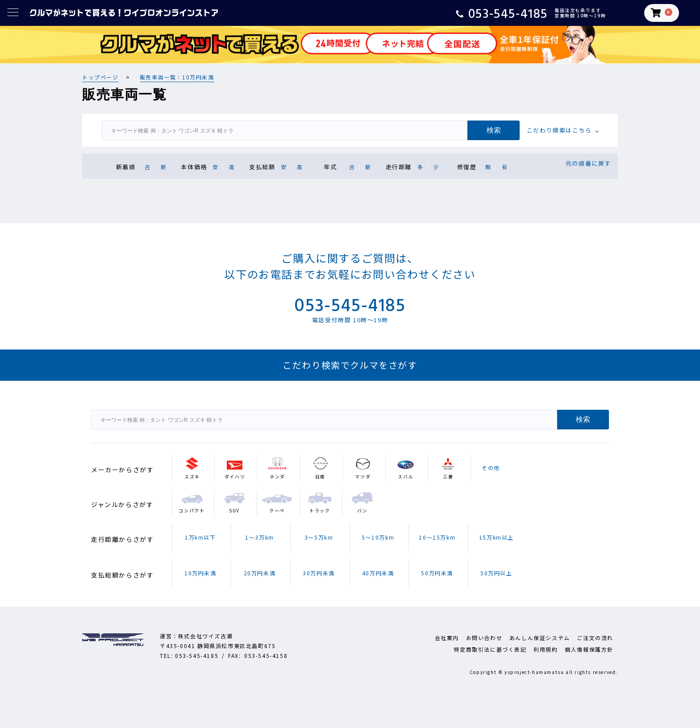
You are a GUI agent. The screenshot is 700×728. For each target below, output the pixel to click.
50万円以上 (496, 573)
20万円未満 (260, 573)
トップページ (100, 77)
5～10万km (378, 537)
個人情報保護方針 (589, 649)
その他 (491, 468)
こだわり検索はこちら (559, 130)
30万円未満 (319, 573)
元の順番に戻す (588, 163)
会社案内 (447, 638)
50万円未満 (437, 573)
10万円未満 (200, 573)
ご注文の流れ (595, 638)
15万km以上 (496, 537)
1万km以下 (200, 537)
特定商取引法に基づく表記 (490, 649)
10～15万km (437, 537)
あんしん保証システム (540, 638)
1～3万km (260, 537)
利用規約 (546, 649)
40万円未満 (378, 573)
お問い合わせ (484, 638)
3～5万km (319, 537)
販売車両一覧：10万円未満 (177, 77)
